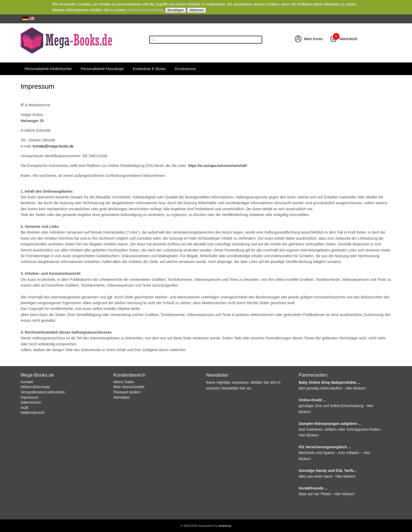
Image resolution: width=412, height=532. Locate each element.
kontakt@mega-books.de (53, 146)
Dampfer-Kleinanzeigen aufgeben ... (330, 424)
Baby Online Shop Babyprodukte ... (329, 382)
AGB (24, 408)
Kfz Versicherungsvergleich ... (325, 447)
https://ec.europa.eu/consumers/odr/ (218, 166)
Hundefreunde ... (313, 488)
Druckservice (185, 69)
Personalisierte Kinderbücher (48, 69)
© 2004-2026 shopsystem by (206, 526)
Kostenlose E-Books (149, 69)
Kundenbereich (129, 375)
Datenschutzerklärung (145, 10)
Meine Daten (124, 382)
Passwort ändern (127, 392)
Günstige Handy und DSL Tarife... (328, 471)
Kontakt (27, 382)
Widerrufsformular (35, 387)
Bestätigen (176, 10)
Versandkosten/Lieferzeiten (43, 392)
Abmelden (122, 397)
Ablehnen (197, 10)
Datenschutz (31, 402)
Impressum (30, 397)
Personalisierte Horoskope (102, 69)
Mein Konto (313, 39)
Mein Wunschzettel (129, 387)
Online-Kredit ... (312, 400)
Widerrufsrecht (32, 413)
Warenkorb (348, 39)
